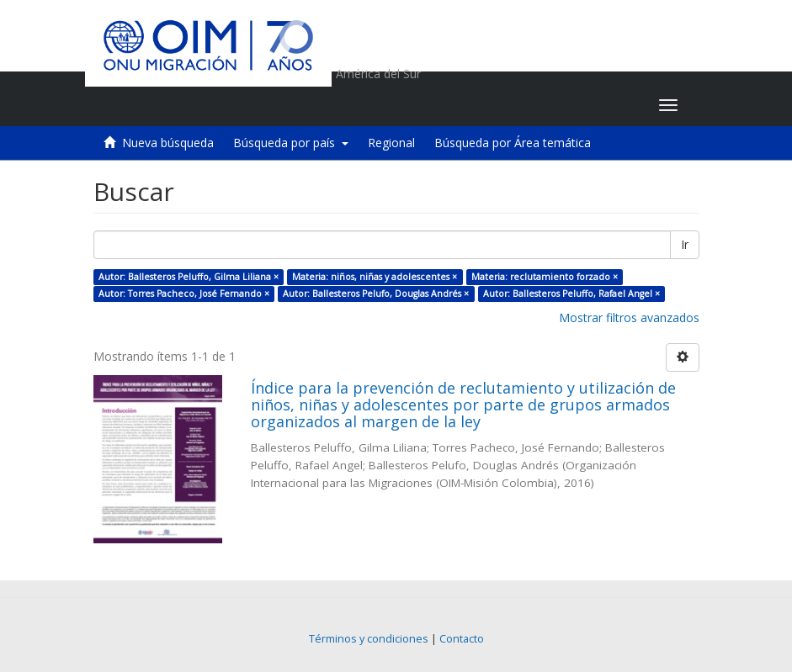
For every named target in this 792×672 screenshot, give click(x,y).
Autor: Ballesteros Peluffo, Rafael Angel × (571, 294)
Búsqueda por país (291, 143)
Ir (685, 244)
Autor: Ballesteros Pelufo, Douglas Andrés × (376, 294)
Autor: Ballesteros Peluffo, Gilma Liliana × (189, 277)
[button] (541, 105)
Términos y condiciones (369, 639)
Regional (391, 143)
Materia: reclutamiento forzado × (545, 277)
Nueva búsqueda (168, 143)
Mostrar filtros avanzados (629, 317)
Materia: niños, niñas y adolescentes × (375, 277)
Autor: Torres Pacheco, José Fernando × (184, 294)
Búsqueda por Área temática (513, 143)
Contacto (462, 639)
